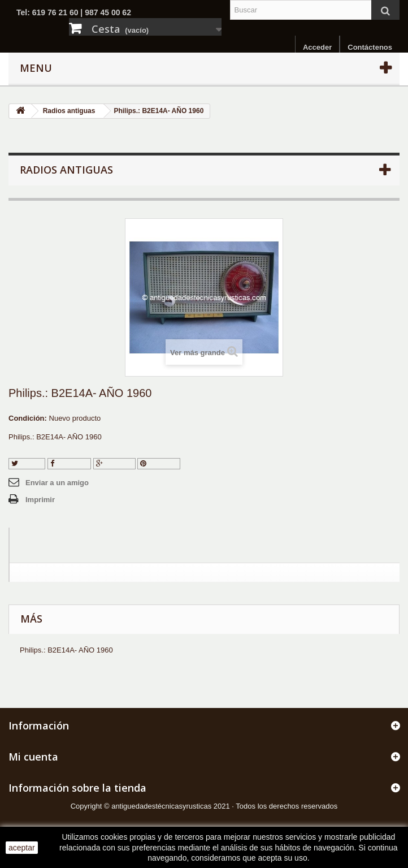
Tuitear (27, 463)
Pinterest (159, 463)
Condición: (28, 418)
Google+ (114, 463)
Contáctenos (370, 47)
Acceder (317, 47)
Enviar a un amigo (57, 483)
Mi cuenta (33, 757)
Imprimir (40, 500)
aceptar (22, 848)
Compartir (70, 463)
